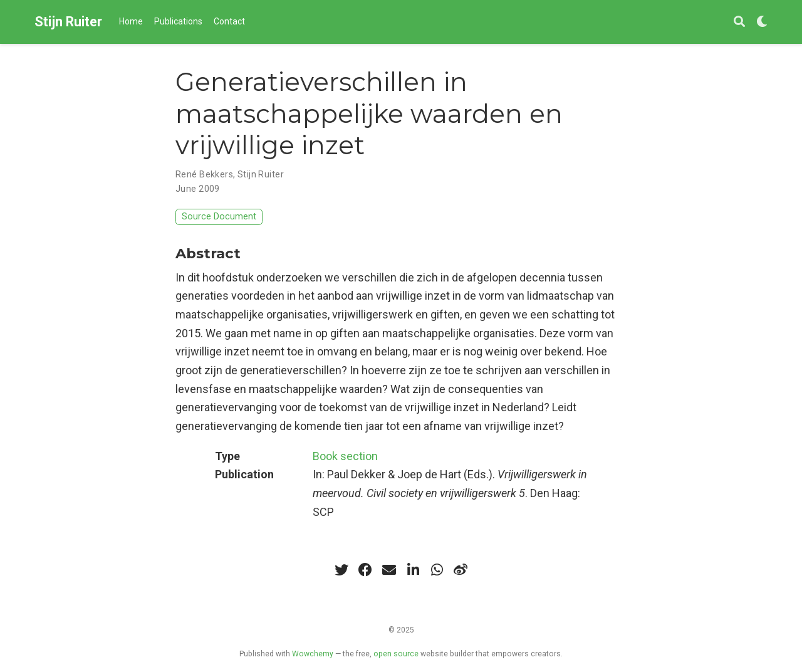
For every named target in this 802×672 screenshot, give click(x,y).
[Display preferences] (762, 22)
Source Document (219, 217)
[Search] (739, 22)
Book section (345, 456)
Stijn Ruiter (68, 22)
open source (396, 654)
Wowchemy (313, 654)
